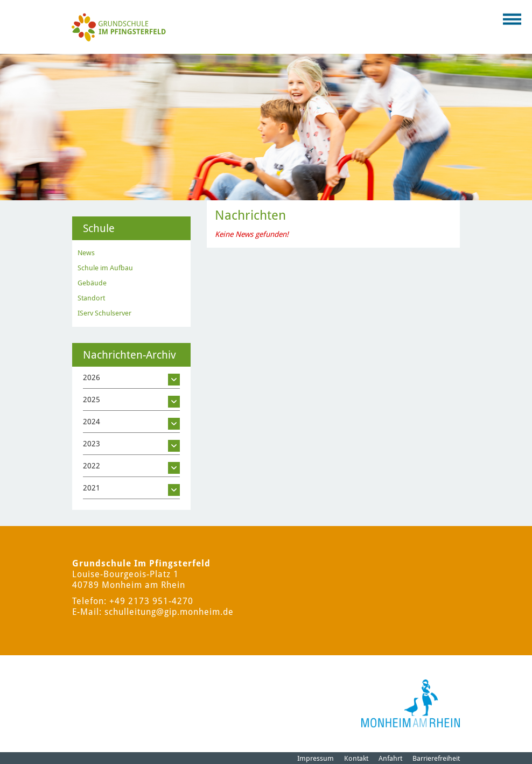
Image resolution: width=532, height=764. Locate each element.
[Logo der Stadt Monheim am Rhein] (411, 703)
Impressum (316, 758)
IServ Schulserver (104, 313)
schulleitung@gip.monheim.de (169, 612)
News (86, 253)
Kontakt (356, 758)
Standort (91, 298)
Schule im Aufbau (105, 268)
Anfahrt (390, 758)
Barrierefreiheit (436, 758)
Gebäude (92, 283)
